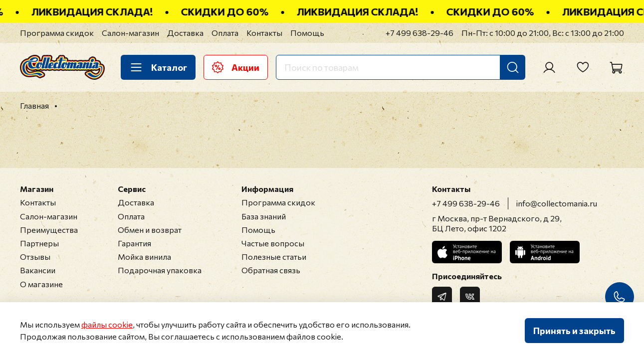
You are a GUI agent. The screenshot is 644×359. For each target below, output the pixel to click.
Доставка (185, 33)
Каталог (158, 67)
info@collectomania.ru (557, 203)
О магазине (41, 284)
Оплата (225, 33)
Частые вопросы (273, 243)
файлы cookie (107, 324)
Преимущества (49, 230)
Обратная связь (271, 270)
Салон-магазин (130, 33)
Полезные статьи (274, 257)
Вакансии (38, 270)
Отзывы (35, 257)
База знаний (264, 216)
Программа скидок (57, 33)
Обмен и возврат (150, 230)
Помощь (307, 33)
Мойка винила (144, 257)
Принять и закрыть (574, 331)
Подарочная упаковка (160, 270)
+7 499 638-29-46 (420, 33)
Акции (236, 67)
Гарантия (134, 243)
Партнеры (39, 243)
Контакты (264, 33)
